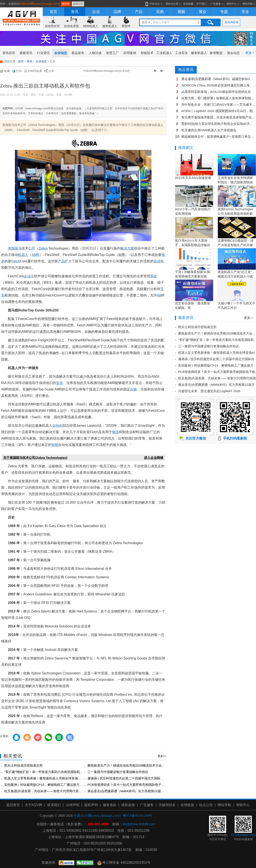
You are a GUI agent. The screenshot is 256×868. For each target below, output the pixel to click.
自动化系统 (71, 26)
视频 (181, 12)
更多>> (162, 756)
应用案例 (130, 53)
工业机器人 (164, 53)
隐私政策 (128, 805)
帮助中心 (232, 4)
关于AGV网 (33, 805)
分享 (51, 71)
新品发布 (78, 53)
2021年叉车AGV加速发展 (193, 178)
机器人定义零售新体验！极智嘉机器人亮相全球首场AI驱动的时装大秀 (54, 778)
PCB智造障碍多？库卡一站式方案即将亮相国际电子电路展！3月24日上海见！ (143, 785)
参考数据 (216, 53)
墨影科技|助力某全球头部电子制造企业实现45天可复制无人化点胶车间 (219, 124)
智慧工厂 (112, 53)
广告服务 (216, 4)
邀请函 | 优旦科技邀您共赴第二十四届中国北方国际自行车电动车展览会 (138, 778)
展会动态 (233, 53)
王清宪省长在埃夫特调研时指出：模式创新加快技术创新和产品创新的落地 (235, 182)
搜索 (210, 22)
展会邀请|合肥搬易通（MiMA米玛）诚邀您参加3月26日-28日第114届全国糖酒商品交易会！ (219, 79)
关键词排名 (167, 805)
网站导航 (248, 4)
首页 (53, 12)
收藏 (7, 71)
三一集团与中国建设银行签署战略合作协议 (118, 772)
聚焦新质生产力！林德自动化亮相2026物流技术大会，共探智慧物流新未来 (141, 765)
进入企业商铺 (154, 458)
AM (160, 295)
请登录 (66, 4)
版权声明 (91, 805)
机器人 (23, 255)
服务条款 (110, 805)
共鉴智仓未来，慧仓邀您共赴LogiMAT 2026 (209, 391)
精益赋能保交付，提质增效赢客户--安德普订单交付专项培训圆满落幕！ (219, 137)
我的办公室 (172, 4)
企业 (96, 12)
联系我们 (54, 805)
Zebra (43, 248)
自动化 (57, 426)
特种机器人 (91, 26)
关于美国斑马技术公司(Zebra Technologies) (35, 458)
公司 (32, 248)
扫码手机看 (35, 71)
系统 (154, 276)
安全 (245, 12)
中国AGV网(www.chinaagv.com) (39, 4)
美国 (11, 248)
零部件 (126, 26)
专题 (224, 12)
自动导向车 (52, 26)
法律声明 (73, 805)
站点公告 (206, 805)
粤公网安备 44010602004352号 (124, 863)
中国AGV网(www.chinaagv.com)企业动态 (107, 71)
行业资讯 (43, 53)
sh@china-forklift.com (139, 824)
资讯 (75, 12)
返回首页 (13, 805)
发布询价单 (232, 22)
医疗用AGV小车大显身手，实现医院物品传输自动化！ (193, 245)
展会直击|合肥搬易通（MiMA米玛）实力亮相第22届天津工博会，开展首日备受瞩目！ (148, 791)
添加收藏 (188, 4)
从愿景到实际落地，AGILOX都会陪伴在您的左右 (216, 92)
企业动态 (61, 53)
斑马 (18, 248)
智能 (55, 445)
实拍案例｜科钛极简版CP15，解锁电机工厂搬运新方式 (44, 785)
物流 (115, 432)
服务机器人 (110, 26)
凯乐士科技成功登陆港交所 (23, 765)
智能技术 (147, 53)
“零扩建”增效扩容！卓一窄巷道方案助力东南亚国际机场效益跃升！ (52, 772)
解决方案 (127, 248)
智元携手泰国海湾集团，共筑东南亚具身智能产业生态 (219, 117)
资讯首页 (9, 53)
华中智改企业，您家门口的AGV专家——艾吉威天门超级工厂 (219, 104)
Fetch (16, 261)
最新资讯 (26, 53)
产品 (139, 12)
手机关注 (154, 4)
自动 (157, 261)
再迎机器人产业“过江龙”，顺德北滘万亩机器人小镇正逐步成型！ (236, 276)
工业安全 (182, 53)
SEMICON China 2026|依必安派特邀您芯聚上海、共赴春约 (219, 85)
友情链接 (187, 805)
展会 (203, 12)
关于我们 (201, 4)
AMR (36, 255)
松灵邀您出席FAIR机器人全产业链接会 (209, 130)
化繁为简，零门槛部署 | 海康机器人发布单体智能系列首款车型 (219, 98)
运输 (134, 389)
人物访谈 (95, 53)
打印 (19, 71)
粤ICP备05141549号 (137, 816)
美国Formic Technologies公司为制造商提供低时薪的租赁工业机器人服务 (235, 214)
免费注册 (78, 4)
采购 (160, 12)
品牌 (117, 12)
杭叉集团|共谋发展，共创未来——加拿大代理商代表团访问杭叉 (49, 791)
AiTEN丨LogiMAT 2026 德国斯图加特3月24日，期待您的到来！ (219, 111)
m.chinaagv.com (243, 835)
